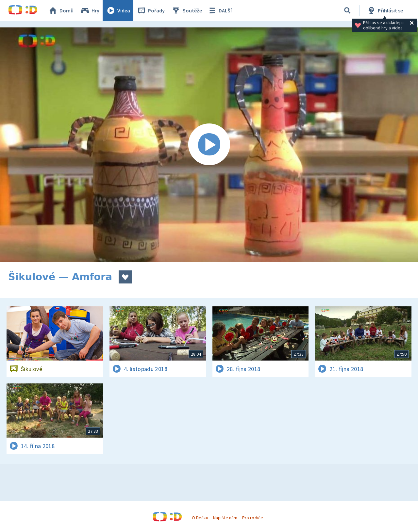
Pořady (151, 10)
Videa (118, 10)
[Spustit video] (209, 145)
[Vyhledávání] (347, 10)
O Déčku (200, 518)
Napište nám (225, 518)
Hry (90, 10)
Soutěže (187, 10)
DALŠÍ (219, 10)
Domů (61, 10)
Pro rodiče (252, 518)
